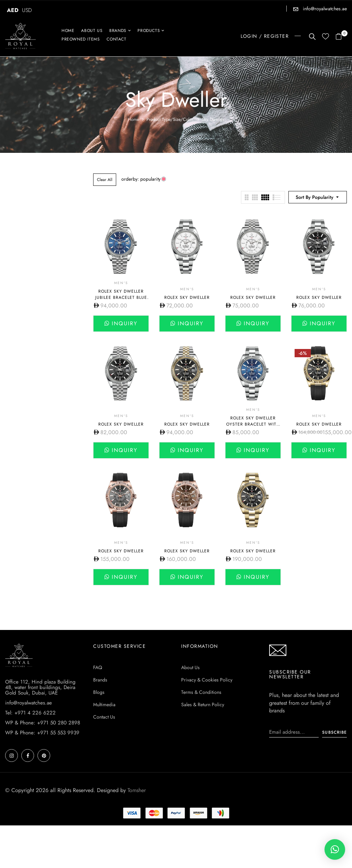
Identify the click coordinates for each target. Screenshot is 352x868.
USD (27, 10)
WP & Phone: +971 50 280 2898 (43, 723)
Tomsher (137, 790)
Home (134, 119)
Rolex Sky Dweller (187, 297)
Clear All (105, 180)
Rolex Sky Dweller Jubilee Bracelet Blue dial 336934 (121, 297)
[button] (341, 37)
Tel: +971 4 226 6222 (30, 713)
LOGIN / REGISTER (265, 36)
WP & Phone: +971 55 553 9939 (42, 733)
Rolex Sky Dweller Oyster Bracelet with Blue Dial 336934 (253, 424)
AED (13, 10)
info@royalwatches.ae (324, 9)
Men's (121, 283)
